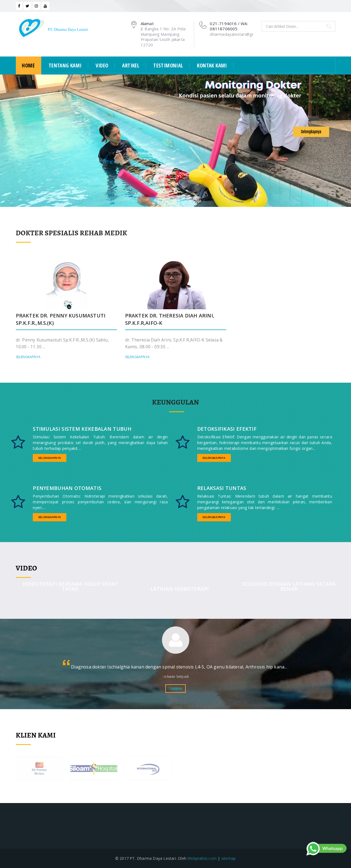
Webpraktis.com (202, 858)
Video (102, 66)
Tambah (175, 689)
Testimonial (168, 66)
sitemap (228, 858)
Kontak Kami (212, 66)
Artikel (131, 66)
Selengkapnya (311, 132)
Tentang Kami (65, 66)
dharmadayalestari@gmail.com (239, 34)
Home (28, 66)
